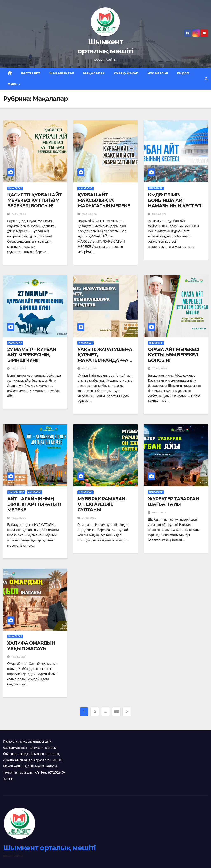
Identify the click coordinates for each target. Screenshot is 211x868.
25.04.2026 (89, 368)
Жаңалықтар (62, 73)
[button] (206, 79)
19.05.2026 (159, 214)
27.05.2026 (19, 214)
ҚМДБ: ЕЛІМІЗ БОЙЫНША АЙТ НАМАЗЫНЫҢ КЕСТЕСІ (175, 200)
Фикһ (13, 84)
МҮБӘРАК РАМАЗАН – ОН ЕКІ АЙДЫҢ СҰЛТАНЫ (103, 504)
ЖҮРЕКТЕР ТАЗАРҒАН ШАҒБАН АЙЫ (173, 501)
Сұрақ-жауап (126, 73)
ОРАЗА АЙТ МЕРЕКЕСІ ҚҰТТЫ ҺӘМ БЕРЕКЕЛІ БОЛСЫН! (174, 355)
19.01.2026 (159, 513)
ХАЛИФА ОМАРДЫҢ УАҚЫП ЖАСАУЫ (31, 646)
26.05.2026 (89, 214)
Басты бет (31, 73)
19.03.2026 (19, 518)
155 (116, 712)
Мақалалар (94, 73)
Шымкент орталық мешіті (49, 848)
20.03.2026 (160, 368)
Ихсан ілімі (158, 73)
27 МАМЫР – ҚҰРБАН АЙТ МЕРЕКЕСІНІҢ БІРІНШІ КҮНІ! (32, 355)
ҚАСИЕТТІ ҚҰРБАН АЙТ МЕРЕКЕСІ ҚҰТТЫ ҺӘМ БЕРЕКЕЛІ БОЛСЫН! (34, 200)
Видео (183, 73)
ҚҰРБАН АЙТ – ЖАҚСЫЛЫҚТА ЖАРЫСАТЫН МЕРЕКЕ (104, 200)
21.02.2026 (89, 518)
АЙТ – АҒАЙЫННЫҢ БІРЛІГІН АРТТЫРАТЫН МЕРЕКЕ (34, 504)
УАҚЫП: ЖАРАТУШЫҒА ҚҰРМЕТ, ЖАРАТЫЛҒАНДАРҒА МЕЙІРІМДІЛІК (105, 358)
